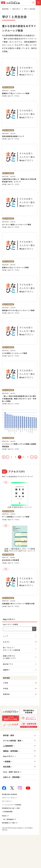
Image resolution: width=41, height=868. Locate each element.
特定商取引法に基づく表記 (11, 808)
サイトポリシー (7, 801)
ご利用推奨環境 (7, 812)
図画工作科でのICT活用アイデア (20, 657)
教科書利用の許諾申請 (9, 795)
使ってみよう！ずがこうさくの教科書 (20, 649)
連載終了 (20, 670)
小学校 (20, 683)
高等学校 (20, 694)
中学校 (20, 689)
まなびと (20, 642)
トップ (20, 636)
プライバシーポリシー (9, 798)
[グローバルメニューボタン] (38, 3)
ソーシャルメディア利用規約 (12, 805)
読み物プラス (20, 664)
